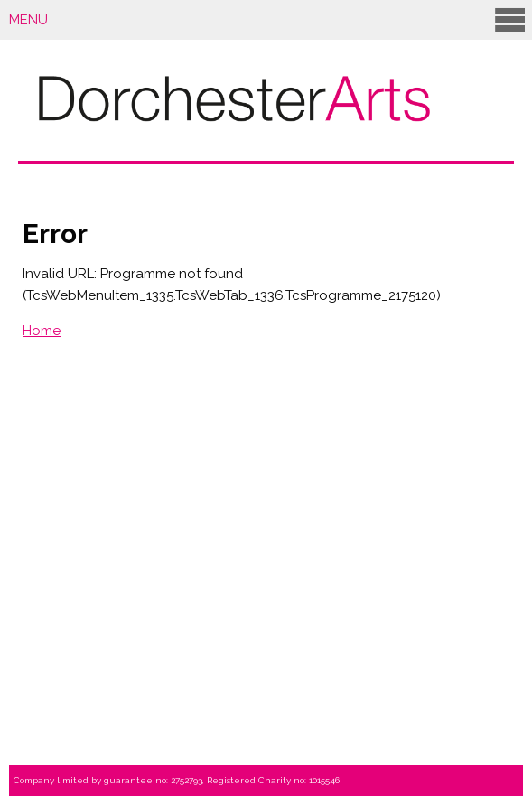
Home (42, 331)
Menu (268, 19)
